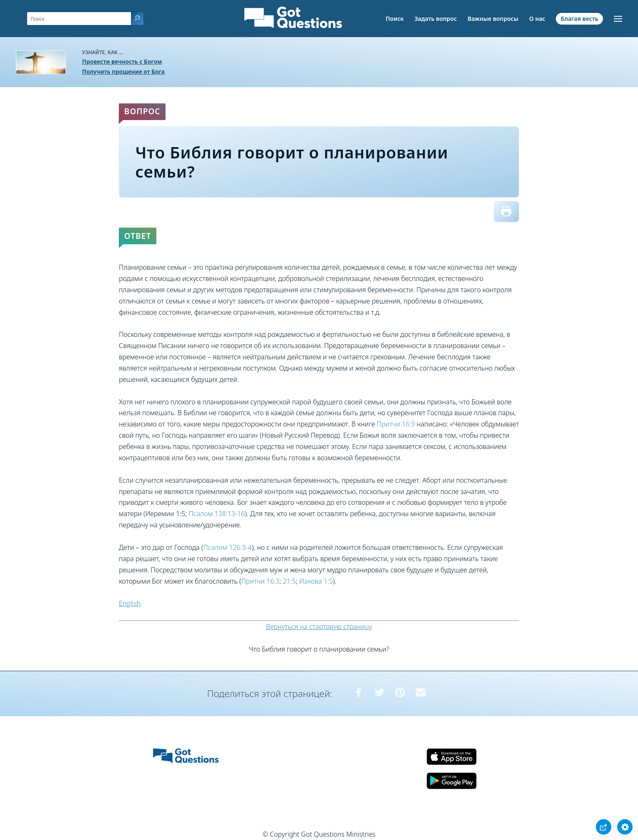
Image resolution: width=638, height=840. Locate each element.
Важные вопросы (493, 19)
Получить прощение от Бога (123, 71)
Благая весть (579, 19)
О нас (537, 19)
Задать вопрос (436, 19)
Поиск (395, 19)
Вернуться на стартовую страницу (319, 627)
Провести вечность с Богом (122, 61)
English (130, 603)
